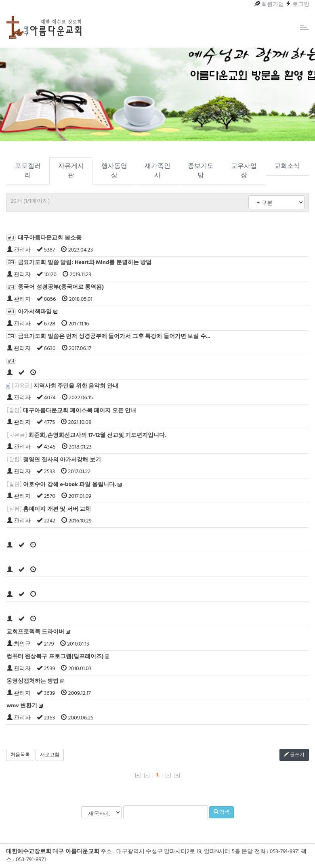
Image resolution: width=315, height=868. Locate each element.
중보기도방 (201, 171)
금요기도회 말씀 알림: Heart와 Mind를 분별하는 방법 (85, 263)
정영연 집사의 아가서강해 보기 (62, 460)
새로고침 (50, 755)
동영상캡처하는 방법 (33, 681)
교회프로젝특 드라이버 (36, 632)
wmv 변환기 (22, 706)
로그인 (297, 5)
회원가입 (269, 5)
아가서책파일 (35, 312)
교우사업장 (244, 171)
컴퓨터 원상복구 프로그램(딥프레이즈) (55, 657)
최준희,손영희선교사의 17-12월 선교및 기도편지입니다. (97, 435)
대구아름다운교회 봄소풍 (50, 238)
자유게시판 (71, 171)
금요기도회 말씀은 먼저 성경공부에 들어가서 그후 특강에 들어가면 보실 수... (114, 337)
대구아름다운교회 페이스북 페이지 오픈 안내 (80, 411)
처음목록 (20, 755)
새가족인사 (157, 171)
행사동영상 (114, 171)
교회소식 (287, 166)
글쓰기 (294, 755)
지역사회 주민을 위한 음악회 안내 (76, 386)
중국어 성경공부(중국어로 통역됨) (61, 287)
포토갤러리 (28, 171)
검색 (222, 812)
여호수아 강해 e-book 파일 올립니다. (69, 485)
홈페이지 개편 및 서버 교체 (57, 509)
